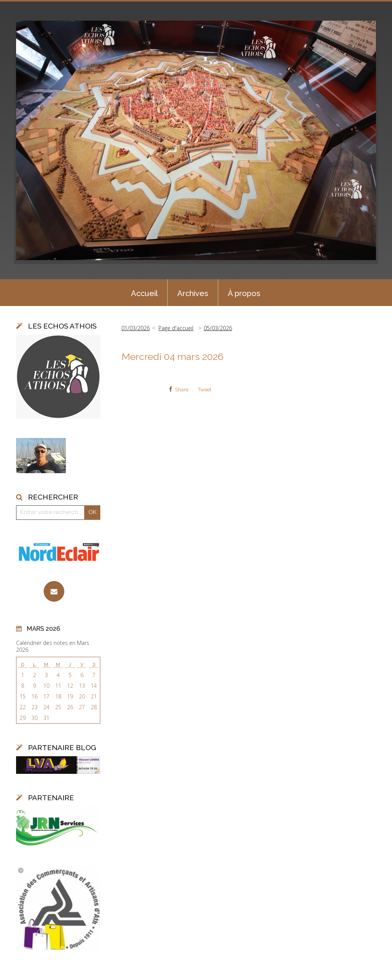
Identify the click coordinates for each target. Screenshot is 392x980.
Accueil (144, 293)
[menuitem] (144, 293)
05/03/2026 (218, 328)
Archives (193, 293)
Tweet (205, 390)
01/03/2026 (136, 328)
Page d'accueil (176, 328)
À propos (244, 293)
